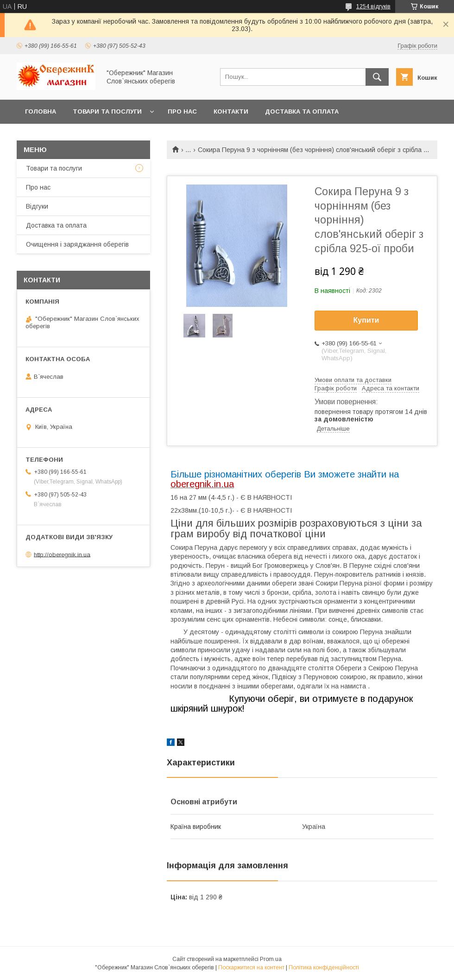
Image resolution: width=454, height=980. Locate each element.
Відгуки (37, 206)
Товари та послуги (107, 111)
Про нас (182, 111)
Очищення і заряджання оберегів (77, 244)
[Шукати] (377, 77)
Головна (41, 111)
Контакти (231, 111)
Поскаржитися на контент (251, 967)
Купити (366, 320)
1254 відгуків (373, 6)
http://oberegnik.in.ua (62, 554)
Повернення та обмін (64, 136)
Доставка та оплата (302, 111)
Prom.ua (271, 959)
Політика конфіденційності (324, 967)
